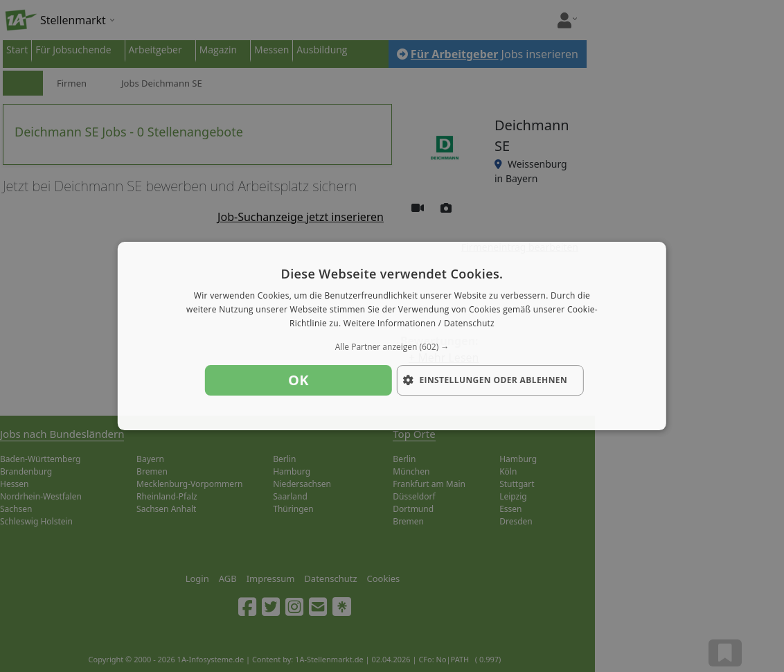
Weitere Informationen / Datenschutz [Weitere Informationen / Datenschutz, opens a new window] (419, 323)
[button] (392, 347)
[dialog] (392, 336)
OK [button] (299, 380)
